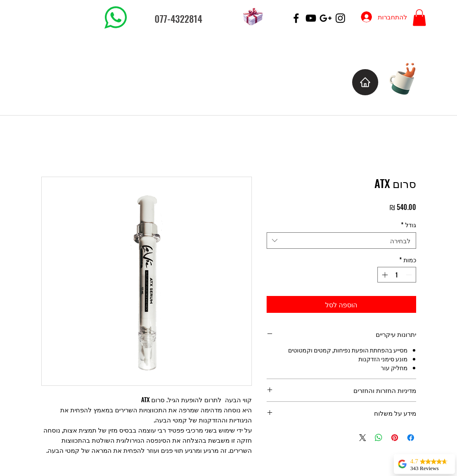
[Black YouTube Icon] (311, 18)
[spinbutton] (397, 275)
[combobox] (341, 241)
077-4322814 (178, 19)
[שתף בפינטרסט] (395, 438)
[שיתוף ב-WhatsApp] (379, 438)
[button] (419, 17)
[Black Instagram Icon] (340, 18)
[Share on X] (363, 438)
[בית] (365, 82)
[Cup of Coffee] (407, 78)
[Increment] (384, 275)
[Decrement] (410, 275)
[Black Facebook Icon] (296, 18)
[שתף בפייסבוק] (411, 438)
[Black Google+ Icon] (326, 18)
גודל (409, 225)
